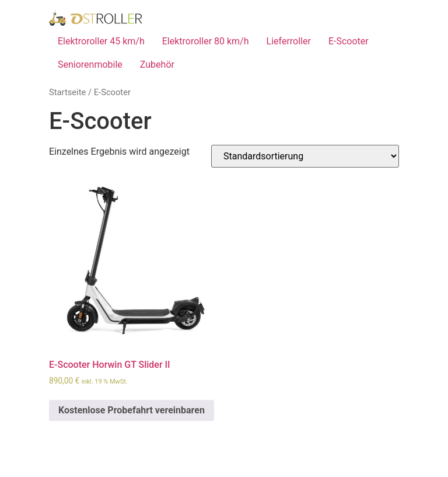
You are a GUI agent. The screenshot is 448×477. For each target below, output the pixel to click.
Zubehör (157, 65)
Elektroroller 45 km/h (101, 41)
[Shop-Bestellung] (305, 156)
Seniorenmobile (90, 65)
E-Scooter (349, 41)
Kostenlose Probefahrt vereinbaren (132, 410)
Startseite (67, 92)
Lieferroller (289, 41)
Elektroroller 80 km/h (206, 41)
